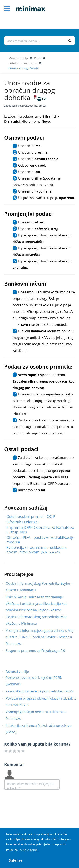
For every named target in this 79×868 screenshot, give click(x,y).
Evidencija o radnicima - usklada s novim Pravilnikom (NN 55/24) (36, 550)
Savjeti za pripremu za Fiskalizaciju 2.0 (39, 651)
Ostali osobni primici (23, 63)
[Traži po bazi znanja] (35, 41)
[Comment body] (32, 785)
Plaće (38, 58)
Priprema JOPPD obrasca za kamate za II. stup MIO (40, 530)
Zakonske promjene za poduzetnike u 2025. (43, 691)
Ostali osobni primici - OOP (31, 516)
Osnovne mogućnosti (23, 68)
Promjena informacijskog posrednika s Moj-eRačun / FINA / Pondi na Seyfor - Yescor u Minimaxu (40, 637)
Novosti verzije (20, 672)
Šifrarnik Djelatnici (23, 522)
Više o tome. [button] (29, 850)
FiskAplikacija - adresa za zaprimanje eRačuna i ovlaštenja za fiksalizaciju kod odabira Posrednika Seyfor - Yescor (37, 603)
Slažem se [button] (15, 860)
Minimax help (18, 58)
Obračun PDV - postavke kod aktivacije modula (40, 540)
